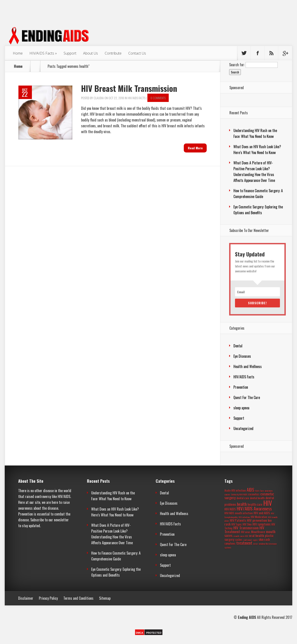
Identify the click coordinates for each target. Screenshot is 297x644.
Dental (238, 346)
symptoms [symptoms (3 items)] (230, 544)
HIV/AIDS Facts (42, 53)
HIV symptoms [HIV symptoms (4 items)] (262, 524)
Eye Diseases (242, 356)
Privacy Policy (48, 598)
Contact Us (137, 53)
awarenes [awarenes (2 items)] (269, 491)
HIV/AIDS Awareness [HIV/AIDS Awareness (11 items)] (254, 508)
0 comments (158, 98)
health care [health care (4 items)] (255, 504)
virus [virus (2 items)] (256, 544)
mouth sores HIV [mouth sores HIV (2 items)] (241, 536)
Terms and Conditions (78, 598)
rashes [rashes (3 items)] (239, 540)
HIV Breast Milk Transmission (129, 88)
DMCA (140, 633)
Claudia (99, 98)
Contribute (113, 53)
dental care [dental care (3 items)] (243, 498)
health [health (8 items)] (242, 504)
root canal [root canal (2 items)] (247, 540)
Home (18, 53)
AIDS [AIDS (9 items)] (250, 490)
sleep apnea (241, 408)
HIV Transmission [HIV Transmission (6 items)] (246, 528)
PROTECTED (154, 633)
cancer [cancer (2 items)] (227, 494)
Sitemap (105, 598)
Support (70, 53)
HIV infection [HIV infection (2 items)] (244, 517)
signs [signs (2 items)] (255, 540)
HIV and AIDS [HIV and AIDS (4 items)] (262, 513)
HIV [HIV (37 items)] (268, 503)
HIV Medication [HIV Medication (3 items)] (259, 517)
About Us (91, 53)
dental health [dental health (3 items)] (257, 498)
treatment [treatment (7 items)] (244, 543)
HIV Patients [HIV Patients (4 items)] (238, 520)
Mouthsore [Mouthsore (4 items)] (258, 532)
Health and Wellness (248, 366)
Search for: (237, 65)
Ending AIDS (247, 617)
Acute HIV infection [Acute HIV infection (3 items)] (235, 491)
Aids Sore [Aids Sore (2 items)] (259, 491)
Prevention (241, 387)
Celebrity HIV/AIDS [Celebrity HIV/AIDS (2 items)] (239, 494)
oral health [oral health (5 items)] (257, 536)
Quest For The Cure (247, 397)
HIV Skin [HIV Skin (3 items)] (247, 524)
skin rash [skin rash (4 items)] (264, 539)
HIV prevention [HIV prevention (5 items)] (257, 520)
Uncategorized (243, 428)
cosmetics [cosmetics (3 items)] (254, 494)
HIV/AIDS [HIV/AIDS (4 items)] (230, 509)
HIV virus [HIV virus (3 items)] (246, 532)
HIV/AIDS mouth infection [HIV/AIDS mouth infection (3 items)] (239, 513)
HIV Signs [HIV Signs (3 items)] (237, 524)
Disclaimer (26, 598)
